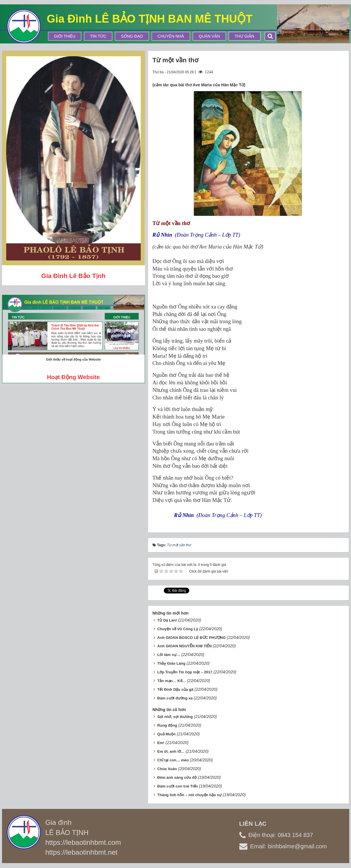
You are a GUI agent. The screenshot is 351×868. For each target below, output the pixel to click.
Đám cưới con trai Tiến (178, 786)
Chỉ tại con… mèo (173, 760)
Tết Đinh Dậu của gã (175, 689)
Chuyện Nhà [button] (171, 36)
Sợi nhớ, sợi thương (175, 717)
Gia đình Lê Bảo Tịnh (73, 276)
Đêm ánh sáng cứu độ (177, 777)
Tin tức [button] (98, 36)
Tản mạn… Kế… (172, 681)
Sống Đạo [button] (132, 36)
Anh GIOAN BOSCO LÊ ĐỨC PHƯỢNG (192, 638)
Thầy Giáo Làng (171, 663)
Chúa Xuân (167, 769)
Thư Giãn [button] (245, 36)
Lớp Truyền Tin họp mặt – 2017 (185, 672)
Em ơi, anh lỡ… (171, 751)
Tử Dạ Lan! (167, 620)
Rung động (167, 725)
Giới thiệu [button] (65, 36)
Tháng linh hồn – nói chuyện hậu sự (190, 795)
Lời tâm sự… (169, 655)
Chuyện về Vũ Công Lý (178, 629)
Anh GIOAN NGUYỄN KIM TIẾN (185, 646)
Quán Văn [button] (209, 36)
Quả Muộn (167, 734)
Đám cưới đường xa (175, 698)
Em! (161, 743)
